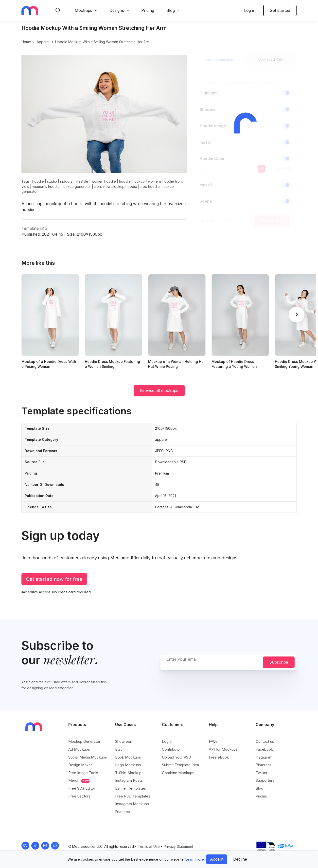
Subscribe (279, 662)
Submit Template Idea (180, 765)
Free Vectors (79, 796)
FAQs (213, 741)
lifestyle (82, 181)
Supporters (265, 780)
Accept (217, 859)
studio (52, 181)
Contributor (171, 749)
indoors (66, 181)
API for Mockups (223, 749)
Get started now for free (54, 579)
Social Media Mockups (88, 757)
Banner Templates (131, 788)
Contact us (265, 741)
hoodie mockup (132, 181)
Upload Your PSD (177, 757)
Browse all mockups (159, 390)
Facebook (264, 749)
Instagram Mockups (132, 804)
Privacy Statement (178, 846)
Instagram (264, 757)
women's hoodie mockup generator (62, 186)
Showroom (124, 741)
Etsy (119, 749)
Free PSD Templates (133, 796)
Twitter (262, 773)
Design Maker (80, 765)
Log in (250, 10)
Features (123, 812)
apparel (43, 42)
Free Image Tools (83, 773)
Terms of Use (149, 846)
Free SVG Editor (82, 788)
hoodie (38, 181)
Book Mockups (128, 757)
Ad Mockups (79, 749)
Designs (117, 10)
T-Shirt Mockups (129, 773)
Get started (280, 10)
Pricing (148, 10)
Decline (240, 859)
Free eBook (219, 757)
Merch (79, 780)
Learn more (195, 859)
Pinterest (263, 765)
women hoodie (104, 181)
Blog (171, 10)
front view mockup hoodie (116, 186)
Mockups (83, 10)
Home (26, 42)
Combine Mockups (178, 773)
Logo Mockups (128, 765)
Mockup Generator (84, 741)
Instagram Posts (129, 780)
